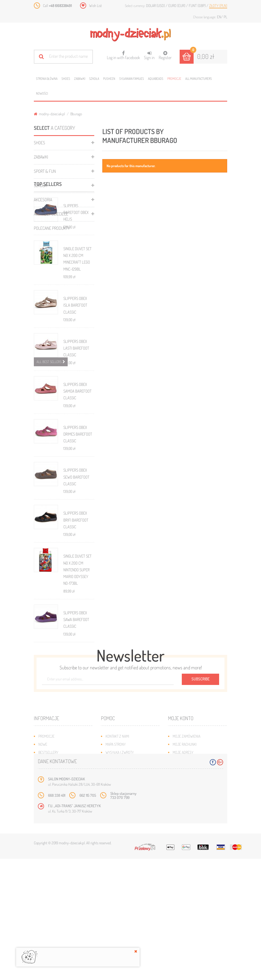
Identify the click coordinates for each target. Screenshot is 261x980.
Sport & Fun (45, 171)
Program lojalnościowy (58, 856)
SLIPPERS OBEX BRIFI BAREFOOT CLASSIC (76, 583)
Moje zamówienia (186, 832)
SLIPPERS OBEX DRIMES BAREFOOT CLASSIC (78, 497)
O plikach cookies (53, 864)
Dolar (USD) (156, 6)
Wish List (95, 6)
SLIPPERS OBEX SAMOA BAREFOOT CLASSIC (77, 454)
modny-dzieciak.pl (49, 114)
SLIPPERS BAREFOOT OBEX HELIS (76, 275)
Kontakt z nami (117, 832)
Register (165, 55)
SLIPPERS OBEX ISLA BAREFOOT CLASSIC (75, 368)
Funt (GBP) (198, 6)
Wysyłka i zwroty (120, 848)
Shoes (66, 79)
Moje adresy (183, 848)
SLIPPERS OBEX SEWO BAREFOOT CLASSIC (76, 540)
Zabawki (80, 79)
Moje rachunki (185, 840)
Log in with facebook (123, 54)
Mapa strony (116, 840)
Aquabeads (156, 79)
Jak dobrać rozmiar (122, 856)
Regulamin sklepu (120, 864)
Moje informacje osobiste (194, 856)
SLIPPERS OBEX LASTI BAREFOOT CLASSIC (76, 411)
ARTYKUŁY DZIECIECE (51, 214)
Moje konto (181, 814)
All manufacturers (199, 79)
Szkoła (94, 79)
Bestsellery (48, 848)
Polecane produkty (52, 228)
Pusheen (109, 79)
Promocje (174, 79)
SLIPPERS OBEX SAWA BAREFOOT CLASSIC (76, 683)
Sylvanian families (132, 79)
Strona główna (47, 79)
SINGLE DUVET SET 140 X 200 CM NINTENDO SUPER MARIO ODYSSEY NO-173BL (77, 633)
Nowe (43, 840)
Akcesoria (43, 200)
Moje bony (181, 864)
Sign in (149, 55)
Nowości (42, 93)
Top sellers (48, 247)
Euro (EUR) (177, 6)
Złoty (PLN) (218, 6)
